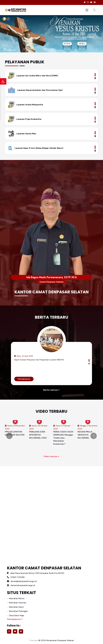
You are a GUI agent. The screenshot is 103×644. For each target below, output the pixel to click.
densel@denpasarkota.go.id (23, 581)
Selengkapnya (24, 379)
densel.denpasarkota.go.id (21, 585)
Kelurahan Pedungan (18, 611)
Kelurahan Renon (17, 598)
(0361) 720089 (18, 577)
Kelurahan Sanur (16, 607)
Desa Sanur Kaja (16, 615)
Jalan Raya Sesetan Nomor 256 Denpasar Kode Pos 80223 (37, 573)
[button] (94, 10)
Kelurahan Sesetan (18, 603)
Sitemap (33, 640)
